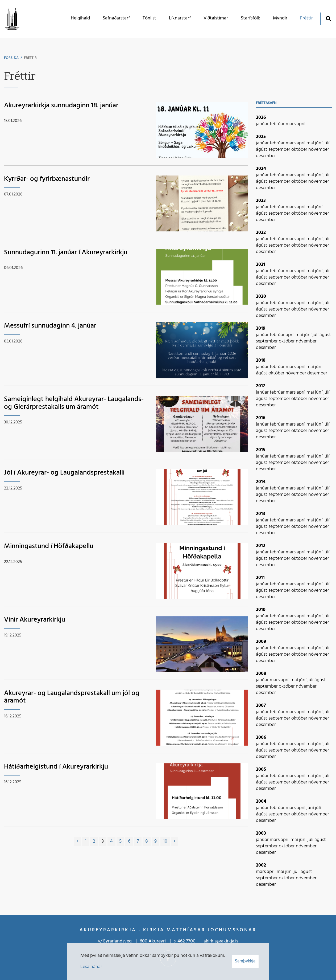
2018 (261, 360)
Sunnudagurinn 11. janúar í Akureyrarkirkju (66, 253)
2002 (261, 865)
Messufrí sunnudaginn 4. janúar (50, 326)
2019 (261, 328)
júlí (326, 143)
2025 (261, 137)
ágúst (262, 150)
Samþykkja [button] (245, 961)
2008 (261, 674)
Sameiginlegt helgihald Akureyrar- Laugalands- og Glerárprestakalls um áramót (74, 403)
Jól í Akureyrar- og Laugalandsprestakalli (64, 473)
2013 (261, 514)
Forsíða (11, 58)
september (280, 150)
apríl (301, 124)
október (300, 150)
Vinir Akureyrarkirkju (35, 620)
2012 (261, 546)
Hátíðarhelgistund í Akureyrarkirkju (56, 767)
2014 (261, 482)
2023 (261, 201)
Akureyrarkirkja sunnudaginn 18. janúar (61, 106)
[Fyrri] (78, 842)
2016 (261, 418)
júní (319, 143)
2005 (261, 769)
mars (291, 124)
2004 (261, 801)
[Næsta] (175, 842)
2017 (261, 386)
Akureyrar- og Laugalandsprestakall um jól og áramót (72, 697)
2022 (261, 233)
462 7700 (186, 941)
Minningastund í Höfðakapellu (49, 546)
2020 (261, 297)
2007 (261, 706)
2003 (261, 833)
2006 (261, 738)
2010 (261, 610)
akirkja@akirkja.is (221, 941)
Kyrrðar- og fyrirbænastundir (47, 179)
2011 (260, 578)
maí (311, 143)
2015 (261, 450)
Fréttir (30, 58)
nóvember (319, 150)
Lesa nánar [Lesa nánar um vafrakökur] (91, 967)
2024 (261, 169)
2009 (261, 642)
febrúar (278, 124)
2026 (261, 118)
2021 (261, 265)
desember (266, 156)
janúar (263, 124)
